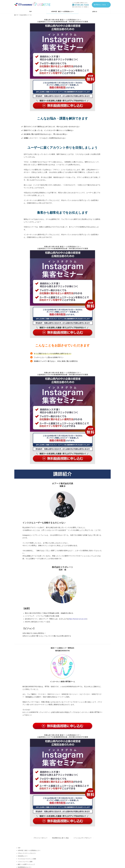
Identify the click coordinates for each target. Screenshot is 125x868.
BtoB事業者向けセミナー (25, 867)
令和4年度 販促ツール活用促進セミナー (29, 850)
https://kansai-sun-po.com (78, 619)
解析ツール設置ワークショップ (26, 864)
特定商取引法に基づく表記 (60, 838)
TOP (19, 848)
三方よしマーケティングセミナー (27, 853)
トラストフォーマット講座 (25, 862)
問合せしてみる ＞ (101, 5)
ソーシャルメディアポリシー (82, 838)
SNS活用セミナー (23, 856)
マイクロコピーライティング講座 (27, 859)
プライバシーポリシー (40, 838)
